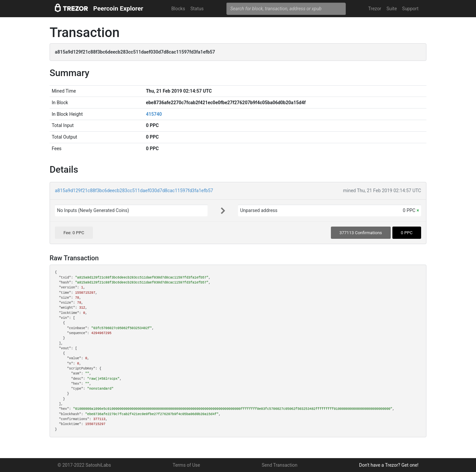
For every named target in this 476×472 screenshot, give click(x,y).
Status (197, 9)
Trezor (375, 9)
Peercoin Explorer (118, 8)
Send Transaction (280, 465)
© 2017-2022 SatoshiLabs (84, 465)
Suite (392, 9)
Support (410, 9)
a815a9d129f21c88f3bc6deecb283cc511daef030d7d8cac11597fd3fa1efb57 (134, 191)
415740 (154, 114)
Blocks (178, 9)
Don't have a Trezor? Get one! (389, 465)
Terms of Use (186, 465)
